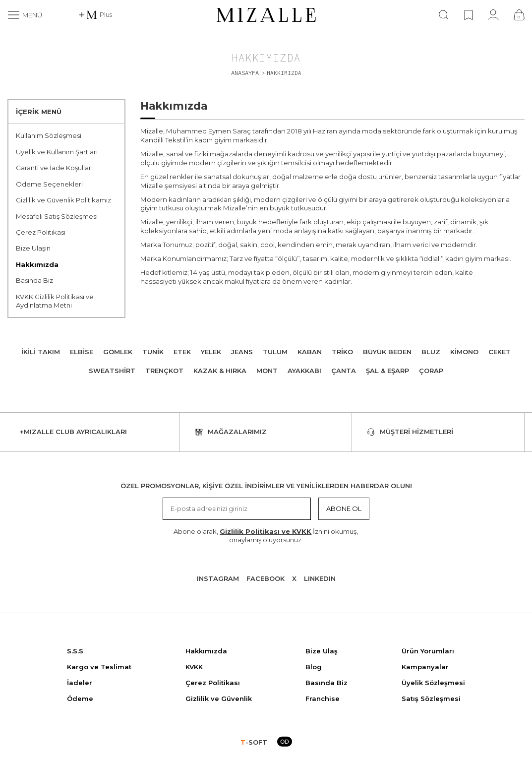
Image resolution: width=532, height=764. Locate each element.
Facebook (266, 578)
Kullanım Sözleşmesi (49, 135)
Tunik (153, 352)
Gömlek (118, 352)
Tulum (275, 352)
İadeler (80, 683)
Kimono (464, 352)
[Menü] (25, 15)
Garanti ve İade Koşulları (54, 168)
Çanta (344, 371)
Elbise (82, 352)
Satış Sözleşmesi (431, 699)
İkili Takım (41, 352)
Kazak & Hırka (220, 371)
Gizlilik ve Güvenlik (219, 699)
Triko (342, 352)
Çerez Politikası (41, 232)
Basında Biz (34, 280)
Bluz (431, 352)
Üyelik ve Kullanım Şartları (57, 152)
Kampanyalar (425, 667)
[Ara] (444, 15)
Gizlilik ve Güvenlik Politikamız (63, 200)
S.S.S (75, 651)
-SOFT (254, 742)
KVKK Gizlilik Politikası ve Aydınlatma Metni (55, 301)
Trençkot (164, 371)
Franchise (323, 699)
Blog (314, 667)
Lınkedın (320, 578)
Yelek (211, 352)
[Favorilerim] (468, 15)
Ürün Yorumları (428, 651)
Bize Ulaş (322, 651)
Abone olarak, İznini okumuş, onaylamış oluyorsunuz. (266, 536)
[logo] (266, 15)
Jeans (242, 352)
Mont (267, 371)
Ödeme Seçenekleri (49, 184)
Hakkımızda (37, 264)
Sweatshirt (112, 371)
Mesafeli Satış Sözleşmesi (57, 216)
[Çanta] (519, 15)
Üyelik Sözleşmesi (433, 683)
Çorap (431, 371)
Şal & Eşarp (387, 371)
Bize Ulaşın (33, 248)
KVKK (194, 667)
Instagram (218, 578)
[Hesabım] (493, 15)
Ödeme (80, 699)
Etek (182, 352)
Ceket (500, 352)
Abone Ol (344, 509)
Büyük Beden (387, 352)
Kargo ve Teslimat (99, 667)
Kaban (310, 352)
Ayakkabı (304, 371)
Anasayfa (245, 73)
